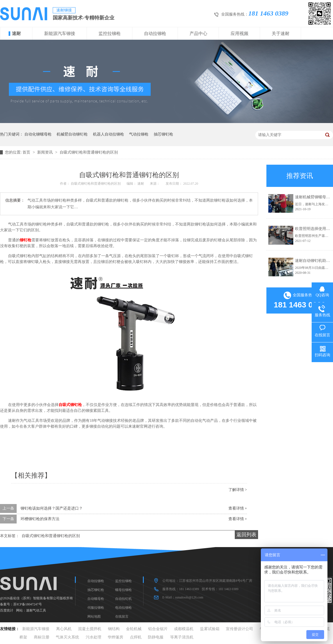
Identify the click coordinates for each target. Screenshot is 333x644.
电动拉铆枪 (123, 608)
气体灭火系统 (67, 637)
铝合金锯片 (158, 629)
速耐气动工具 (36, 610)
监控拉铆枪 (110, 33)
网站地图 (94, 617)
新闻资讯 (46, 152)
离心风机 (64, 629)
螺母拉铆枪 (123, 590)
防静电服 (156, 637)
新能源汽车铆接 (60, 33)
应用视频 (239, 33)
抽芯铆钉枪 (163, 134)
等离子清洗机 (182, 637)
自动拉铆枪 (155, 33)
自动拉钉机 (123, 599)
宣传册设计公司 (239, 629)
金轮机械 (134, 629)
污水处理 (94, 637)
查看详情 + (238, 508)
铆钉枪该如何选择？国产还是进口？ (52, 508)
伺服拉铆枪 (96, 608)
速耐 (16, 33)
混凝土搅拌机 (90, 629)
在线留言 (122, 617)
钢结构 (114, 629)
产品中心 (198, 33)
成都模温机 (184, 629)
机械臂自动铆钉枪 (72, 134)
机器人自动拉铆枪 (109, 134)
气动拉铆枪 (139, 134)
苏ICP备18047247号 (28, 604)
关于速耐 (281, 33)
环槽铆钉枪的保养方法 (40, 519)
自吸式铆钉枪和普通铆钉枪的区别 (89, 152)
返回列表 (246, 535)
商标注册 (42, 637)
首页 (27, 152)
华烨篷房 (115, 637)
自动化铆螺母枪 (38, 134)
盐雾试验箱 (210, 629)
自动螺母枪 (96, 599)
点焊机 (136, 637)
